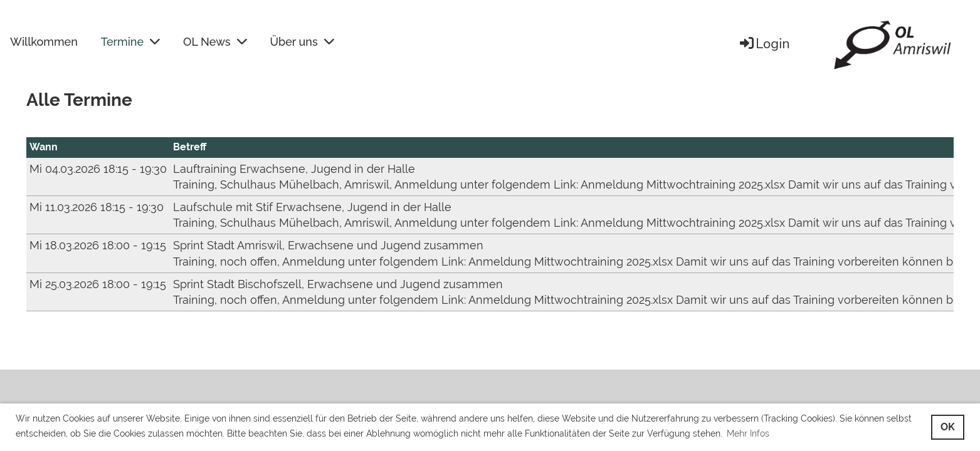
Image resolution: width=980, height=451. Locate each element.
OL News (215, 42)
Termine (130, 42)
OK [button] (948, 427)
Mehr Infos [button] (748, 433)
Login (764, 44)
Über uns (302, 42)
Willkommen (44, 42)
